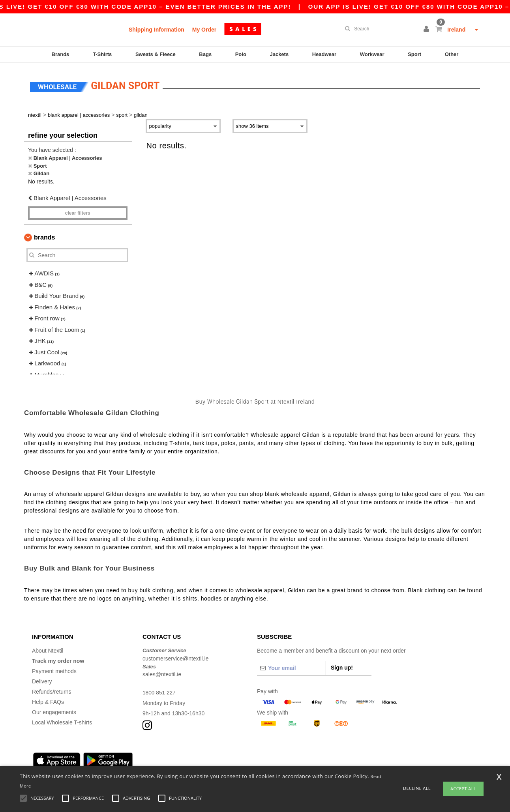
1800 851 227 (159, 691)
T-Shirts (102, 54)
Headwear (324, 54)
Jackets (279, 54)
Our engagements (54, 711)
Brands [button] (44, 236)
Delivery (42, 680)
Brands (61, 54)
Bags (205, 54)
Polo (241, 54)
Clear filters (78, 211)
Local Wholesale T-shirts (62, 721)
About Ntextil (48, 649)
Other (452, 54)
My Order (204, 30)
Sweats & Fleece (156, 54)
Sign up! (342, 666)
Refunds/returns (52, 690)
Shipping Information (157, 30)
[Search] (380, 29)
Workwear (372, 54)
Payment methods (54, 670)
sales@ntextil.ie (162, 673)
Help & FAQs (48, 700)
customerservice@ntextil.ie (176, 657)
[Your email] (291, 666)
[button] (427, 30)
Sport (414, 54)
